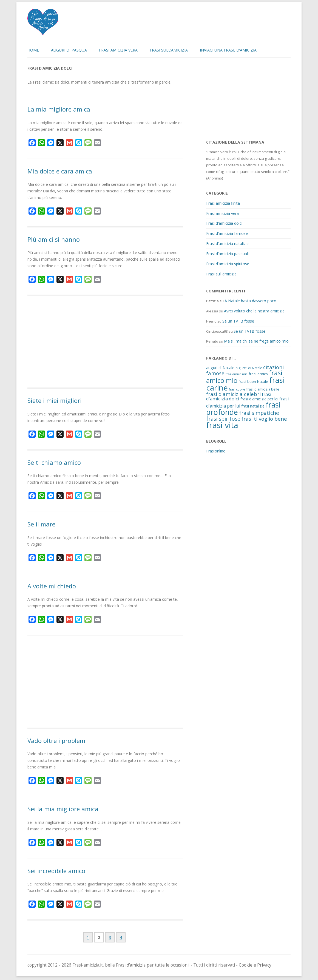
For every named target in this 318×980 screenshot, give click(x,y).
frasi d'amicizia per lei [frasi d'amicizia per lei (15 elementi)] (259, 399)
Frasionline (216, 451)
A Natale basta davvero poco (250, 301)
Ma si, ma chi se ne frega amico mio (256, 341)
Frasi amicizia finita (223, 203)
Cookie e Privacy (255, 965)
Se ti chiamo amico (54, 462)
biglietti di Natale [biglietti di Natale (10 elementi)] (249, 368)
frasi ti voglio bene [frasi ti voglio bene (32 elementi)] (264, 419)
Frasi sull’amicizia (169, 50)
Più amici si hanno (54, 239)
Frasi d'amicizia (131, 965)
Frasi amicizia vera (118, 50)
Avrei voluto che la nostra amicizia (254, 311)
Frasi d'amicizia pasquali (227, 254)
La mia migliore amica (59, 109)
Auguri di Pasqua (69, 50)
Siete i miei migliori (55, 400)
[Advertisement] (105, 342)
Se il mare (41, 524)
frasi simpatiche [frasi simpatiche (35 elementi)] (259, 413)
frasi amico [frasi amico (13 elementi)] (258, 374)
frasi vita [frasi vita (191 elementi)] (222, 425)
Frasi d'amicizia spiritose (228, 264)
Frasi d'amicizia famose (227, 233)
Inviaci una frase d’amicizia (228, 50)
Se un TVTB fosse (238, 321)
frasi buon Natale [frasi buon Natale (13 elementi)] (253, 381)
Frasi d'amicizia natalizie (227, 243)
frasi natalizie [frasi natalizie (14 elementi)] (253, 406)
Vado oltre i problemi (57, 740)
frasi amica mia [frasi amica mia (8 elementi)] (237, 374)
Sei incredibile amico (56, 871)
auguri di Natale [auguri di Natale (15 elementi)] (220, 368)
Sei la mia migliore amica (63, 809)
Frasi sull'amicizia (221, 274)
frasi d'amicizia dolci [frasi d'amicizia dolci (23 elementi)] (239, 397)
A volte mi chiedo (52, 586)
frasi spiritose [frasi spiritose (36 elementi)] (223, 419)
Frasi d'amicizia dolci (224, 223)
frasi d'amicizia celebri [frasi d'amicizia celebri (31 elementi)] (233, 394)
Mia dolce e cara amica (60, 171)
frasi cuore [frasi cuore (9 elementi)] (237, 389)
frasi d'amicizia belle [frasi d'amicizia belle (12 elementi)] (263, 389)
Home (33, 50)
